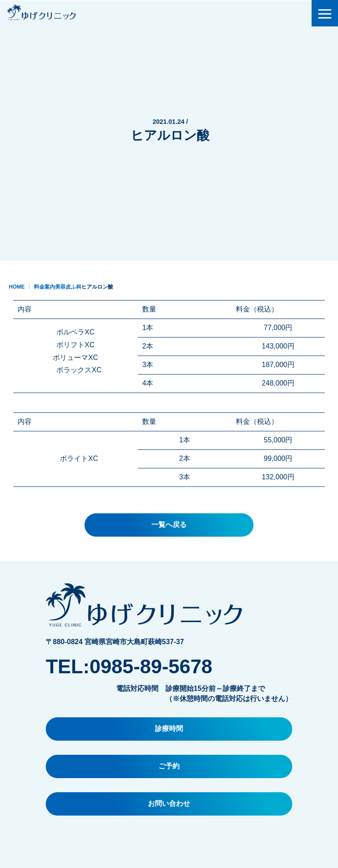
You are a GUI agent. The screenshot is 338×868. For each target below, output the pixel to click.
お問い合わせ (169, 803)
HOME (17, 287)
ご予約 (169, 766)
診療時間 (169, 729)
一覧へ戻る (169, 525)
